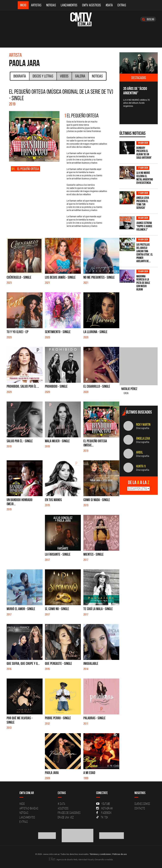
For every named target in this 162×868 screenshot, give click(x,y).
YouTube (103, 804)
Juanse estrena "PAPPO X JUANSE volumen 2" (144, 226)
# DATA (62, 804)
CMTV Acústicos (92, 5)
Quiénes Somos (142, 804)
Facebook (104, 813)
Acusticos (63, 808)
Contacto (140, 808)
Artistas (36, 5)
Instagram (104, 808)
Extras (122, 5)
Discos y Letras (43, 76)
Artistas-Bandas (29, 808)
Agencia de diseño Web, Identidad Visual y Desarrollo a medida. (81, 859)
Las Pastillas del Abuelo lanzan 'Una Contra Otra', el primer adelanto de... (145, 253)
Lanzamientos (69, 5)
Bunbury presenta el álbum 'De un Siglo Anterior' (144, 153)
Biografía (20, 76)
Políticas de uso (120, 854)
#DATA (109, 5)
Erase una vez (66, 817)
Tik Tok (102, 817)
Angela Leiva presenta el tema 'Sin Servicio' (143, 203)
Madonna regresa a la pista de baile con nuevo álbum (143, 283)
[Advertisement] (141, 317)
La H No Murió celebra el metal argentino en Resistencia (145, 178)
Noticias (51, 5)
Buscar (148, 19)
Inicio (23, 5)
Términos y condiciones (100, 854)
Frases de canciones (69, 813)
